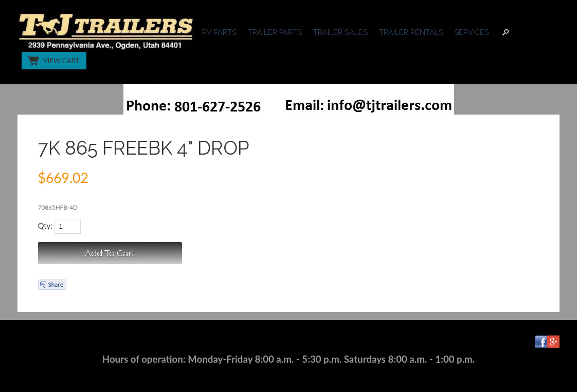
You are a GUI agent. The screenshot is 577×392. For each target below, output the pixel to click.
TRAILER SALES (340, 32)
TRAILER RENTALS (411, 32)
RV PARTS (219, 32)
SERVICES (472, 32)
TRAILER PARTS (275, 32)
